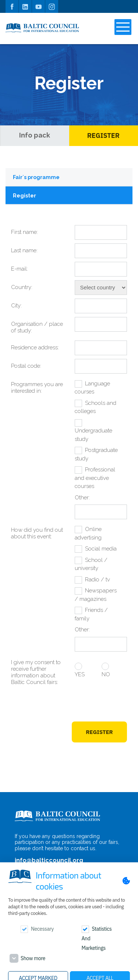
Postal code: (26, 366)
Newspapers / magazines (96, 595)
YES (80, 674)
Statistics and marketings (97, 938)
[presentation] (71, 705)
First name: (24, 232)
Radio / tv (98, 580)
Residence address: (35, 348)
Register (103, 136)
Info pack (35, 135)
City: (16, 306)
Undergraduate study (93, 435)
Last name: (24, 250)
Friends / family (91, 614)
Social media (101, 549)
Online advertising (88, 533)
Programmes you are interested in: (37, 388)
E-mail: (20, 269)
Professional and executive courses (95, 478)
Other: (82, 498)
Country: (22, 287)
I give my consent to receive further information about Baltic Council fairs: (36, 672)
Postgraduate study (96, 454)
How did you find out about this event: (37, 533)
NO (106, 674)
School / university (91, 564)
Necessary (42, 929)
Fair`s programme (36, 177)
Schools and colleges (95, 407)
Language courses (92, 388)
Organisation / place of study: (37, 327)
